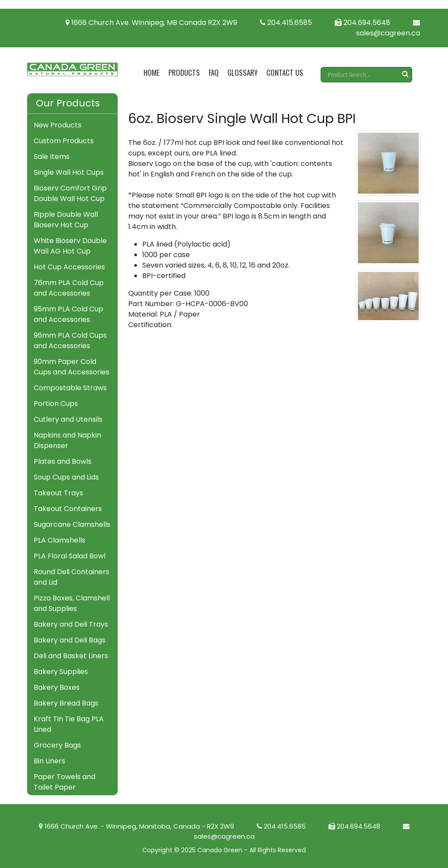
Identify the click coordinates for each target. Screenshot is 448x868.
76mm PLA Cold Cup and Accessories (69, 288)
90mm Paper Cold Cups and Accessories (72, 367)
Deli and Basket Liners (71, 656)
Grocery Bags (57, 745)
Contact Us (285, 72)
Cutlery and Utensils (68, 419)
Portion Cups (56, 404)
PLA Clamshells (59, 540)
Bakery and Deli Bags (70, 640)
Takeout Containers (68, 509)
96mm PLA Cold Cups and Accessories (70, 340)
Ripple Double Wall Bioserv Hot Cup (66, 220)
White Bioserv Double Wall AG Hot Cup (70, 246)
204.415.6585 (286, 23)
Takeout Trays (58, 493)
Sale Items (52, 157)
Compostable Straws (70, 388)
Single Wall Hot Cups (69, 172)
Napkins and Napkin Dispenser (67, 440)
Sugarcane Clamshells (72, 524)
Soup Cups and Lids (66, 477)
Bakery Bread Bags (66, 703)
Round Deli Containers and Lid (72, 577)
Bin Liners (49, 761)
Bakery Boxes (57, 687)
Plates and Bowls (63, 461)
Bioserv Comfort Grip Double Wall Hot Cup (70, 193)
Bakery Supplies (61, 672)
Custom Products (64, 141)
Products (184, 72)
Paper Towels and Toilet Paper (65, 782)
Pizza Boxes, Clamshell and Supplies (72, 603)
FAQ (214, 72)
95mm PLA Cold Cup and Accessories (68, 314)
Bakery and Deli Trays (71, 624)
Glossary (243, 72)
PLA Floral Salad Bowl (70, 556)
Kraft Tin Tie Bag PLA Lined (69, 724)
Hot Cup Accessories (69, 267)
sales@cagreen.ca (388, 28)
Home (152, 72)
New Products (58, 125)
